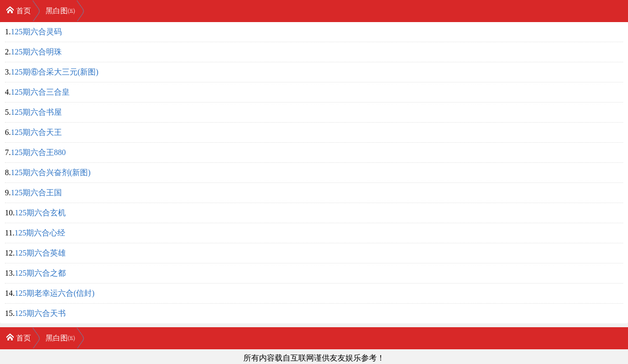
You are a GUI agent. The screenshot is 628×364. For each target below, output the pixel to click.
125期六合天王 (36, 132)
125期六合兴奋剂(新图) (51, 172)
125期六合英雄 (40, 253)
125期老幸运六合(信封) (55, 293)
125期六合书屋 (36, 112)
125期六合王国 (36, 193)
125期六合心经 (40, 233)
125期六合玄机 (40, 213)
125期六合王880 (38, 152)
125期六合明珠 (36, 52)
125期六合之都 (40, 273)
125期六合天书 (40, 313)
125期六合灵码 (36, 32)
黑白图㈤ (60, 11)
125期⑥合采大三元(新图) (55, 72)
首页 (18, 10)
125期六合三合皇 (40, 92)
